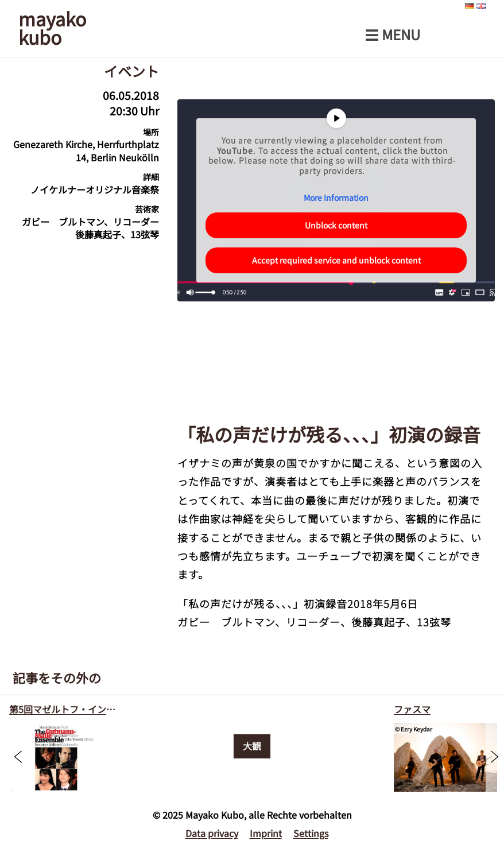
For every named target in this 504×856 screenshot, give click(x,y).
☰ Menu (393, 34)
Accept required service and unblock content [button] (336, 260)
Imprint (266, 833)
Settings (311, 833)
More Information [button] (336, 198)
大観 (252, 746)
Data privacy (212, 833)
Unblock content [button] (336, 225)
